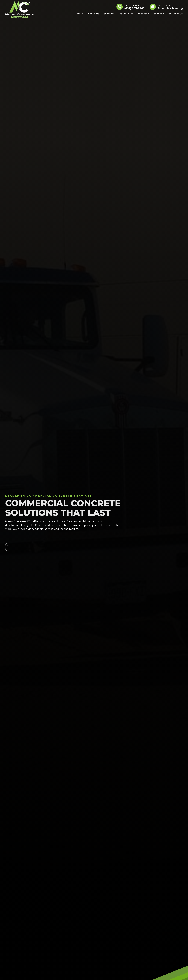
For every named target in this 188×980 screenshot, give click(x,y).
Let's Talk (164, 5)
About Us (94, 14)
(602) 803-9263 (134, 8)
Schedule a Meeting (170, 8)
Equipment (126, 14)
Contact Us (176, 14)
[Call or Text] (120, 7)
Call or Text (133, 5)
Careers (159, 14)
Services (109, 14)
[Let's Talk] (153, 7)
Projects (143, 14)
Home (80, 14)
